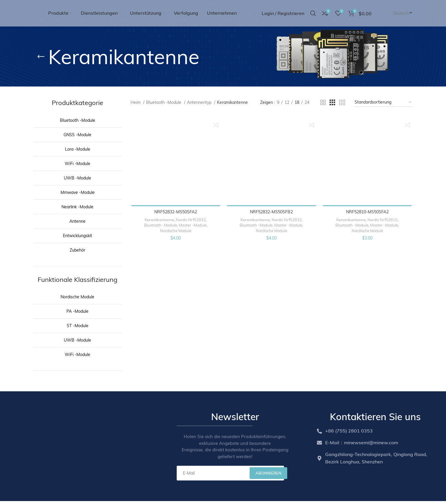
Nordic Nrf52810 (383, 219)
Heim (136, 102)
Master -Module (192, 224)
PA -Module (77, 311)
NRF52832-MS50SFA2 (175, 211)
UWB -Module (77, 178)
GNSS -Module (77, 135)
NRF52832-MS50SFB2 (271, 211)
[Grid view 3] (332, 103)
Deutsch (403, 13)
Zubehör (77, 250)
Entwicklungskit (77, 236)
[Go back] (41, 57)
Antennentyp (200, 102)
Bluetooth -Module (78, 120)
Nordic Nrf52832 (191, 219)
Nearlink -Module (77, 207)
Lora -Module (78, 149)
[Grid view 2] (323, 103)
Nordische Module (77, 297)
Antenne (77, 221)
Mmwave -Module (78, 192)
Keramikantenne (159, 219)
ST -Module (78, 326)
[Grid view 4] (342, 103)
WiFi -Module (77, 164)
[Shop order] (383, 103)
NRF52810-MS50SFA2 (368, 211)
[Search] (313, 13)
